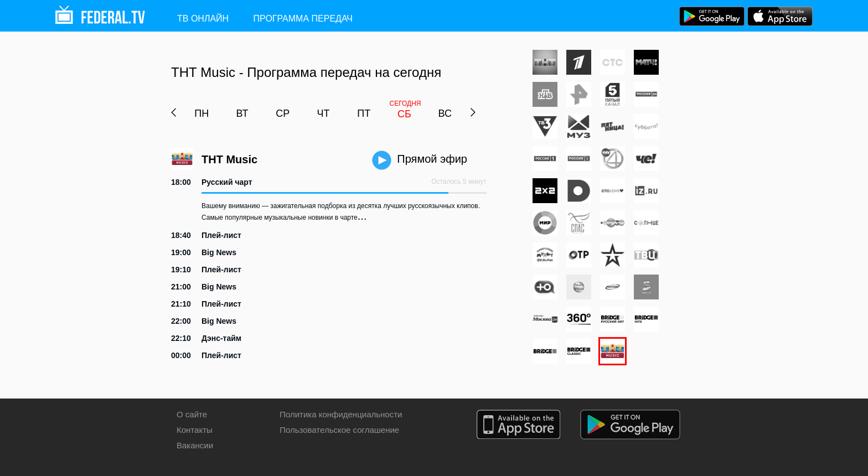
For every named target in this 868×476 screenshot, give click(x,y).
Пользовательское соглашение (339, 430)
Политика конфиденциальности (341, 414)
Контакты (195, 430)
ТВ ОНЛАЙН (203, 19)
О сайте (192, 414)
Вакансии (195, 445)
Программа (303, 19)
